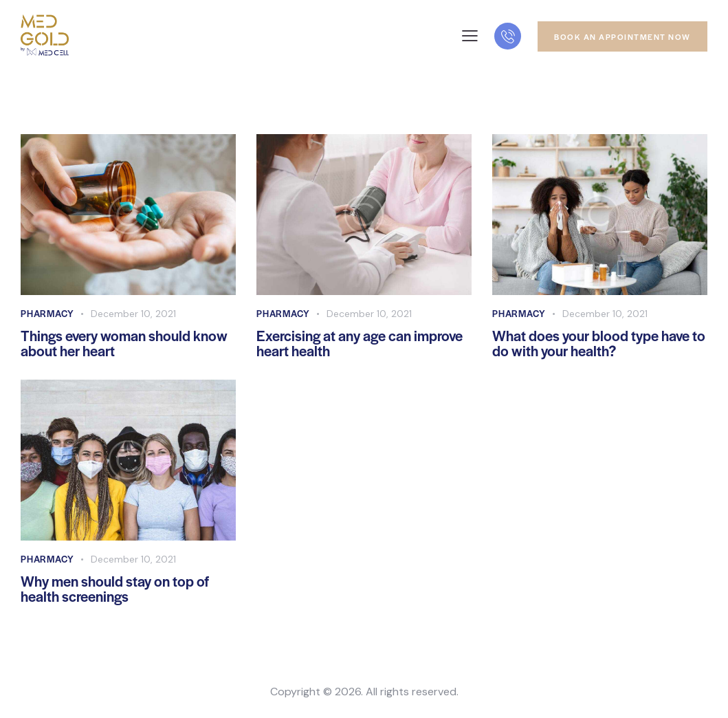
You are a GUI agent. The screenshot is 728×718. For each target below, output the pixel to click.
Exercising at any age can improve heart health (360, 344)
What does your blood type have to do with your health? (599, 344)
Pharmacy (47, 313)
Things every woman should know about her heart (124, 344)
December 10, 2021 (133, 314)
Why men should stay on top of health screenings (115, 589)
